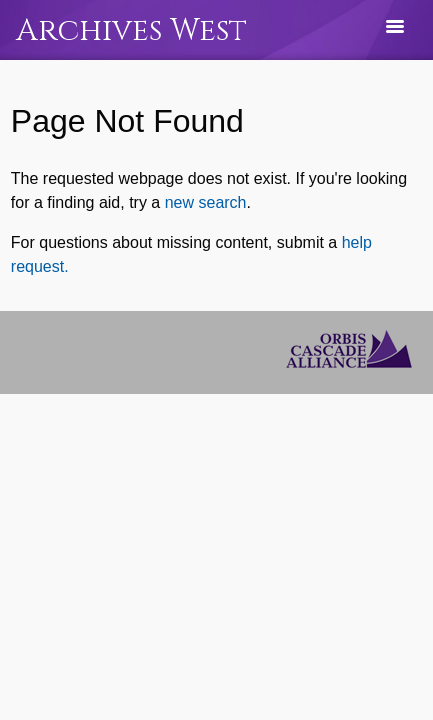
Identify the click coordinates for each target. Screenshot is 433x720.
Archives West (131, 30)
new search (206, 202)
